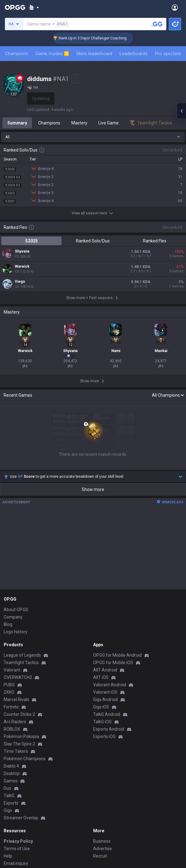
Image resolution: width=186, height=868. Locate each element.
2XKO (9, 617)
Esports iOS (104, 662)
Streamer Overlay (21, 743)
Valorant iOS (105, 617)
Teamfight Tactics (21, 588)
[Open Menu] (175, 7)
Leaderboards (134, 54)
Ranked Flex (155, 241)
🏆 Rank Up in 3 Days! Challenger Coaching (97, 38)
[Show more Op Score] (180, 402)
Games (11, 706)
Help (8, 781)
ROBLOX (12, 654)
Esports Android (109, 654)
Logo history (16, 557)
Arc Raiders (15, 647)
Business (102, 766)
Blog (8, 550)
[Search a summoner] (157, 24)
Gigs (8, 736)
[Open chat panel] (181, 111)
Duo (8, 713)
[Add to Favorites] (76, 79)
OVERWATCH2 (18, 602)
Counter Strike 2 (19, 639)
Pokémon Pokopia (21, 662)
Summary (17, 123)
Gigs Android (105, 625)
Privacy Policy (18, 766)
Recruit (100, 781)
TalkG (9, 721)
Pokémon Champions (25, 684)
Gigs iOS (101, 632)
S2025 (32, 241)
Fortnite (11, 632)
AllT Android (105, 595)
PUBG (9, 610)
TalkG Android (107, 639)
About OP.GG (16, 535)
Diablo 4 (11, 691)
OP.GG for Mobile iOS (113, 588)
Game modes (52, 54)
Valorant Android (110, 610)
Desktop (12, 699)
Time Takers (16, 676)
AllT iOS (101, 602)
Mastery (79, 123)
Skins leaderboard (94, 54)
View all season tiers (93, 213)
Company (13, 542)
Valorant (12, 595)
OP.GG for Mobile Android (117, 580)
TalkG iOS (102, 647)
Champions (16, 54)
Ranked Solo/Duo (93, 241)
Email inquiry (16, 789)
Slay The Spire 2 (19, 669)
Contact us (14, 796)
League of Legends (22, 580)
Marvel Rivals (16, 625)
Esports (11, 728)
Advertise (103, 774)
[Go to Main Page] (15, 7)
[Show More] (34, 7)
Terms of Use (17, 774)
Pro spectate (168, 54)
